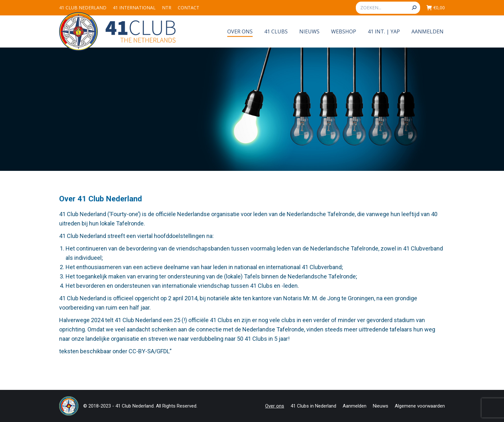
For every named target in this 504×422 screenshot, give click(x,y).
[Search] (388, 8)
